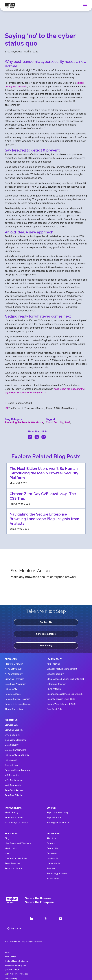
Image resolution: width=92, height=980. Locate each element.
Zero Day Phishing (14, 795)
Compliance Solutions (16, 740)
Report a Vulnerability (58, 812)
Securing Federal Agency (17, 770)
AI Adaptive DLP (13, 669)
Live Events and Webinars (18, 843)
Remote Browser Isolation (17, 699)
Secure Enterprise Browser (18, 704)
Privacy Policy (11, 979)
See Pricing (46, 645)
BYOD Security (12, 735)
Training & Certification (58, 822)
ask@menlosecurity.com (16, 965)
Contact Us (46, 622)
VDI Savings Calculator (16, 822)
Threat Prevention (14, 709)
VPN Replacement (14, 780)
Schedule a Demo (46, 634)
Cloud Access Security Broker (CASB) (66, 679)
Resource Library (13, 868)
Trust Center (53, 878)
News (8, 853)
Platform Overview (14, 664)
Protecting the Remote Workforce (24, 422)
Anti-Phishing (53, 664)
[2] (6, 408)
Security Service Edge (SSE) (61, 699)
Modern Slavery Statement (17, 961)
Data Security (12, 745)
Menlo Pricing (12, 812)
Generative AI (12, 765)
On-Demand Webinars (16, 858)
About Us (51, 838)
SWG (67, 422)
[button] (84, 6)
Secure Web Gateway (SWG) (61, 704)
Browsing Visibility (14, 730)
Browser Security (55, 674)
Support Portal (54, 817)
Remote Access (13, 694)
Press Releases (12, 863)
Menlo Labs (11, 848)
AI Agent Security (14, 674)
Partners (51, 868)
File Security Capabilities (17, 755)
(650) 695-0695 (12, 970)
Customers (52, 853)
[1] (6, 403)
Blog (7, 838)
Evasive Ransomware (15, 750)
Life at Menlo (53, 863)
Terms (8, 952)
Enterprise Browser (56, 684)
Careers (51, 843)
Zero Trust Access (14, 790)
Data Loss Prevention (16, 684)
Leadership (52, 858)
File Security (11, 689)
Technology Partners (57, 873)
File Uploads (11, 760)
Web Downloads (13, 785)
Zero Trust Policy (55, 709)
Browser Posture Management (62, 669)
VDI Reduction (12, 775)
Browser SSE (11, 725)
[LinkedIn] (31, 919)
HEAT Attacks (54, 689)
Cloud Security (55, 422)
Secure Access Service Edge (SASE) (65, 694)
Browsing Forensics (14, 679)
